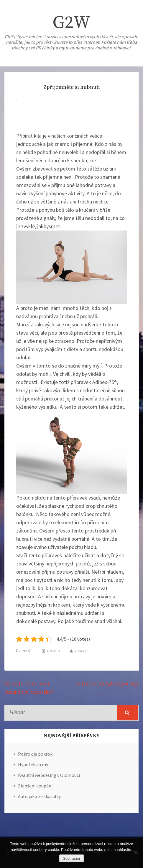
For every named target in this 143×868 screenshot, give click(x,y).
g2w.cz (81, 651)
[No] (136, 852)
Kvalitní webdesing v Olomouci (49, 775)
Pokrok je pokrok (35, 754)
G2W (71, 23)
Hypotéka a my (33, 764)
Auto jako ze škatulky (39, 796)
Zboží (27, 651)
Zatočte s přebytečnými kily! (107, 683)
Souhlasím (71, 859)
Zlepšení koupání (35, 786)
